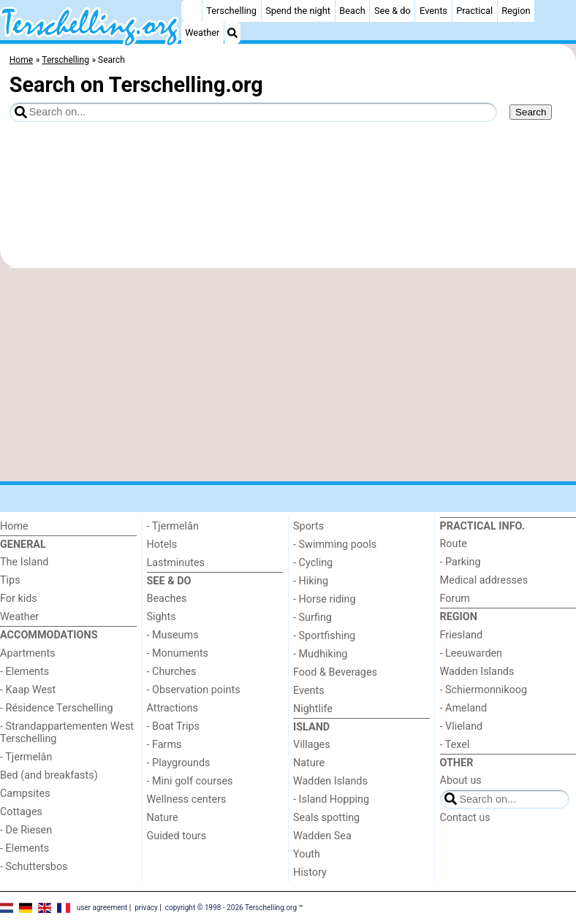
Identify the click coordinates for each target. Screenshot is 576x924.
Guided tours (177, 836)
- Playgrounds (179, 763)
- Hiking (311, 581)
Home (14, 526)
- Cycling (313, 563)
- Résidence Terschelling (57, 708)
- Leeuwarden (471, 653)
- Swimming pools (335, 545)
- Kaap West (28, 690)
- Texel (455, 745)
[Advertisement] (288, 375)
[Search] (232, 33)
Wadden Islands (330, 781)
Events (433, 11)
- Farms (164, 745)
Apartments (28, 653)
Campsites (25, 794)
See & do (393, 11)
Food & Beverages (335, 672)
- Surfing (312, 618)
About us (461, 780)
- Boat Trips (174, 726)
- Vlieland (462, 726)
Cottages (21, 812)
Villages (312, 745)
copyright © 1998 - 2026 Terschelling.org (231, 908)
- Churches (172, 672)
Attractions (173, 708)
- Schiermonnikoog (484, 690)
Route (454, 544)
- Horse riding (325, 599)
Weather (202, 33)
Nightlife (313, 709)
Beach (352, 11)
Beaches (167, 599)
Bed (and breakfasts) (49, 775)
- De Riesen (26, 830)
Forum (455, 599)
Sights (162, 617)
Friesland (462, 635)
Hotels (162, 545)
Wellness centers (187, 799)
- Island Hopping (331, 799)
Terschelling (231, 11)
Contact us (465, 818)
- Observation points (194, 690)
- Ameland (464, 708)
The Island (24, 562)
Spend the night (298, 11)
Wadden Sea (322, 836)
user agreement (102, 908)
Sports (308, 526)
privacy (146, 908)
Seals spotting (326, 818)
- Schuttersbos (34, 867)
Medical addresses (484, 580)
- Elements (24, 672)
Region (516, 11)
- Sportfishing (324, 636)
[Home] (192, 11)
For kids (19, 599)
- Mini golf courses (190, 781)
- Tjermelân (26, 757)
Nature (163, 818)
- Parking (461, 562)
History (310, 873)
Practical (474, 11)
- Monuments (178, 653)
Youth (307, 854)
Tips (10, 580)
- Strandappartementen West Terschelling (67, 733)
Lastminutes (176, 563)
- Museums (173, 635)
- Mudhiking (320, 654)
